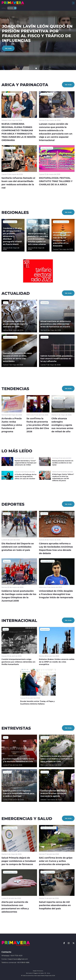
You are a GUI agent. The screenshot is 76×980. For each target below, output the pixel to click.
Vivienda (7, 398)
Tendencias (32, 398)
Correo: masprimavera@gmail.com (15, 959)
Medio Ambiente (59, 398)
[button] (28, 68)
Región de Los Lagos (10, 222)
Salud (6, 303)
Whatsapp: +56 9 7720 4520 (12, 956)
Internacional (45, 629)
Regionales (32, 222)
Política (6, 629)
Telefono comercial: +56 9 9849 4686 (15, 962)
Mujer (6, 737)
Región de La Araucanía (61, 222)
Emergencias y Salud (10, 337)
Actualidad (45, 303)
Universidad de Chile (48, 561)
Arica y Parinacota (9, 94)
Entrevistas (45, 737)
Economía (44, 337)
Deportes (7, 514)
